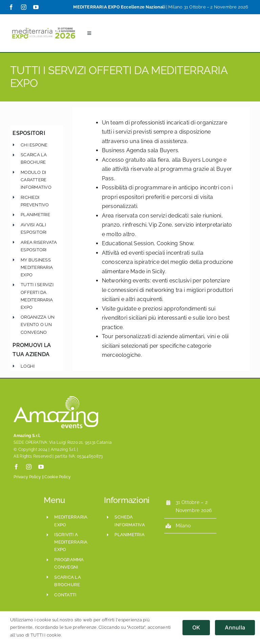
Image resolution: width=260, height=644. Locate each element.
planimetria (129, 535)
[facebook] (11, 7)
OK (196, 627)
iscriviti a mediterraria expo (71, 542)
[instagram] (24, 7)
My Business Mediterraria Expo (37, 267)
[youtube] (36, 7)
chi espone (34, 145)
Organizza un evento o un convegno (38, 325)
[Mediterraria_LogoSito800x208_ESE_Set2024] (44, 27)
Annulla (235, 627)
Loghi (28, 366)
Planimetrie (35, 215)
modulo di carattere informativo (36, 180)
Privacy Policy (27, 477)
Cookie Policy (58, 477)
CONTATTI (65, 595)
